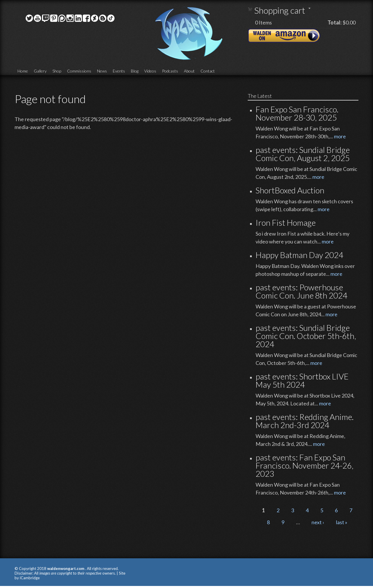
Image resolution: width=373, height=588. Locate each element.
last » (342, 522)
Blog (135, 71)
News (102, 71)
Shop (57, 71)
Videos (150, 71)
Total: (335, 22)
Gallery (40, 71)
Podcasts (170, 71)
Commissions (79, 71)
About (189, 71)
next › (318, 522)
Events (119, 71)
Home (23, 71)
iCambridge (30, 578)
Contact (208, 71)
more (340, 136)
